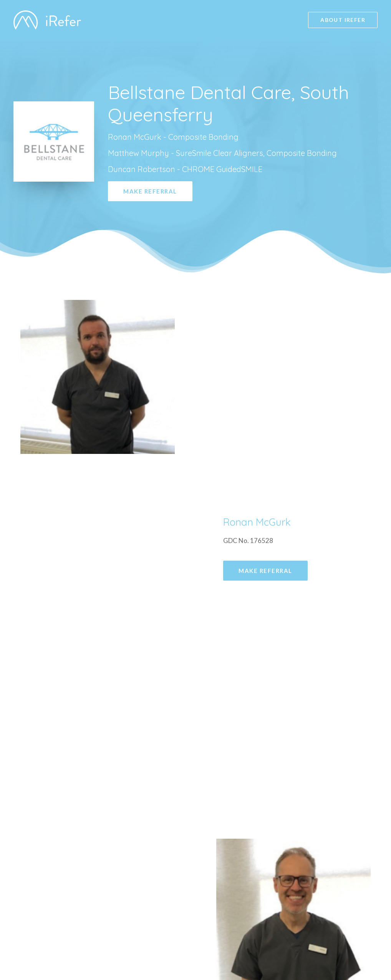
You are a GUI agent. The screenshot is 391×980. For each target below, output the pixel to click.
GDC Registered (331, 912)
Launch (317, 946)
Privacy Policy (328, 924)
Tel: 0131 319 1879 (83, 794)
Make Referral (150, 191)
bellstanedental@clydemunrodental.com (119, 772)
